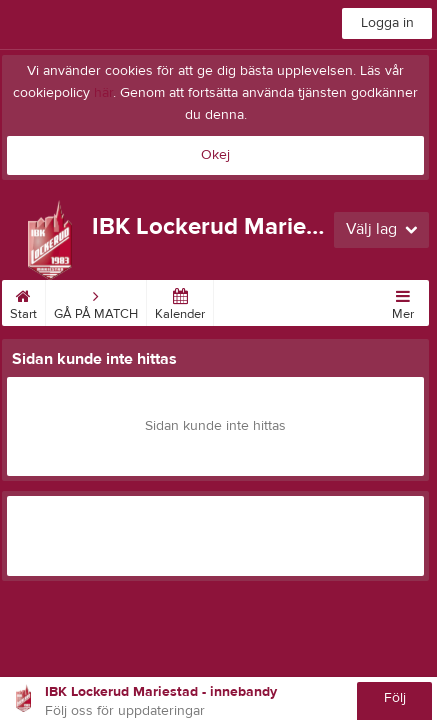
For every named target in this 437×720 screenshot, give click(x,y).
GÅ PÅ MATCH (96, 301)
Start (23, 301)
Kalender (180, 301)
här (103, 93)
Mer (403, 301)
